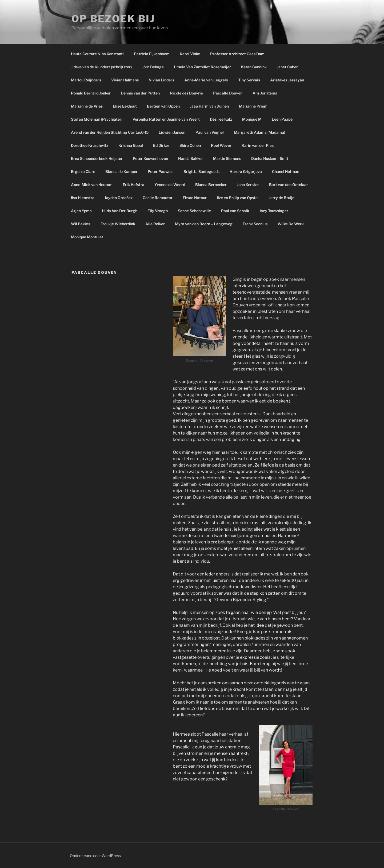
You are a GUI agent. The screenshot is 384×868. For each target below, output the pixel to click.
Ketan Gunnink (254, 67)
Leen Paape (282, 119)
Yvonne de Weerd (170, 185)
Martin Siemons (227, 158)
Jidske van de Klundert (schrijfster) (101, 67)
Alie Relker (155, 224)
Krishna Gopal (131, 145)
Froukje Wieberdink (118, 224)
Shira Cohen (190, 145)
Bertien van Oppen (163, 106)
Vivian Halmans (125, 80)
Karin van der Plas (258, 145)
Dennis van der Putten (140, 93)
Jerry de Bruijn (282, 198)
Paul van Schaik (235, 211)
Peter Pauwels (161, 171)
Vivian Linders (161, 80)
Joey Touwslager (274, 211)
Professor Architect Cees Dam (237, 54)
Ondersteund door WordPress (95, 856)
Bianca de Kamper (121, 171)
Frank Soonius (255, 224)
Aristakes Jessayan (287, 80)
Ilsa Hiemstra (83, 198)
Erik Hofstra (133, 185)
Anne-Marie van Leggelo (206, 80)
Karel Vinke (190, 54)
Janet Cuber (287, 67)
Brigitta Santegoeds (201, 171)
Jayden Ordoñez (119, 198)
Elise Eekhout (125, 106)
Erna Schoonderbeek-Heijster (97, 158)
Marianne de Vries (87, 106)
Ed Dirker (161, 145)
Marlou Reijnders (86, 80)
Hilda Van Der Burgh (120, 211)
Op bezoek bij (113, 19)
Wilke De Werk (291, 224)
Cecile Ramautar (158, 198)
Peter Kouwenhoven (150, 158)
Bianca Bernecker (211, 185)
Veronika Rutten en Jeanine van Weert (166, 119)
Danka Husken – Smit (270, 158)
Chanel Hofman (286, 171)
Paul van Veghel (210, 132)
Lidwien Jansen (172, 132)
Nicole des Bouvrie (186, 93)
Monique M (252, 119)
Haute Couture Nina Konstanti (97, 54)
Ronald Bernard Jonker (91, 93)
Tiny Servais (249, 80)
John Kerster (248, 185)
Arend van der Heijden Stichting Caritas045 (110, 132)
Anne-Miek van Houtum (92, 185)
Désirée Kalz (221, 119)
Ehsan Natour (195, 198)
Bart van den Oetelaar (289, 185)
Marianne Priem (253, 106)
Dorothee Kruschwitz (90, 145)
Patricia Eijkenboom (152, 54)
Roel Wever (221, 145)
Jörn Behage (153, 67)
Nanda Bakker (191, 158)
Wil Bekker (81, 224)
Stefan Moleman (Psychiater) (97, 119)
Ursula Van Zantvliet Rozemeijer (202, 67)
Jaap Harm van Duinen (209, 106)
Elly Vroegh (158, 211)
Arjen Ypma (81, 211)
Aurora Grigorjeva (246, 171)
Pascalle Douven (228, 93)
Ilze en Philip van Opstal (238, 198)
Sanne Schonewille (194, 211)
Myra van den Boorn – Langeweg (204, 224)
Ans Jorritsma (265, 93)
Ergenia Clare (83, 171)
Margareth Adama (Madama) (259, 132)
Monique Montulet (87, 237)
